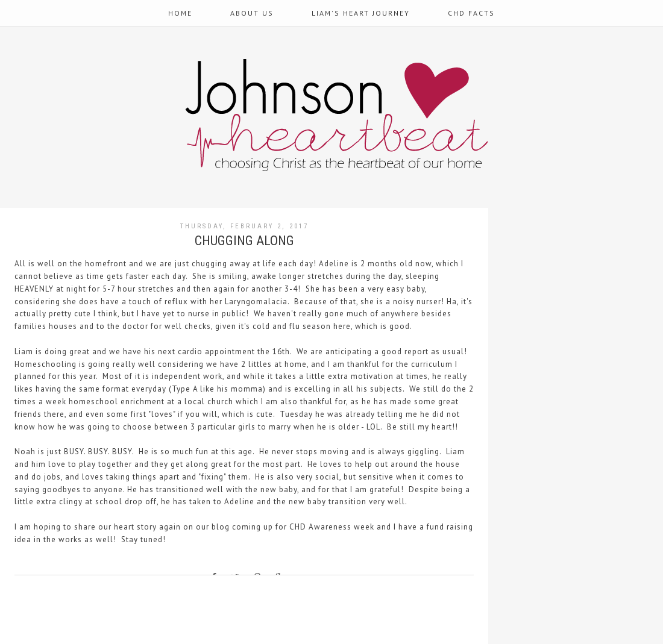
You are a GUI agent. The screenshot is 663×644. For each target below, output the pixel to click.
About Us (252, 13)
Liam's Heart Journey (361, 13)
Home (180, 13)
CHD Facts (471, 13)
